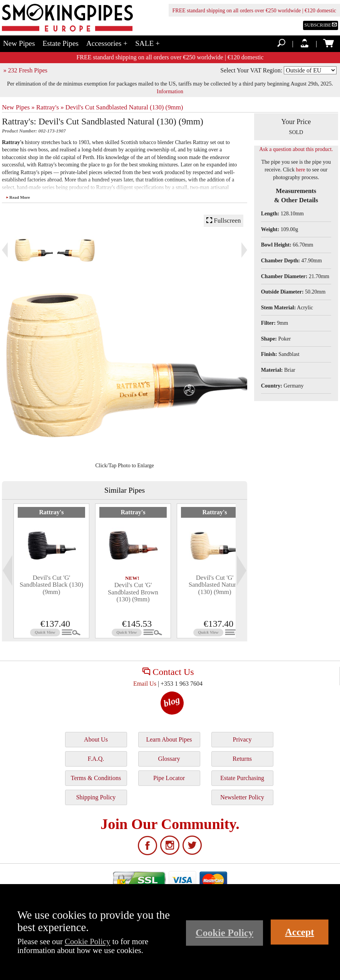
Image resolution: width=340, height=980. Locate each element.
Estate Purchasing (242, 778)
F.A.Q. (96, 759)
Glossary (169, 759)
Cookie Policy (87, 941)
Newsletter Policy (242, 797)
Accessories (107, 43)
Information (170, 91)
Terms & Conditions (96, 778)
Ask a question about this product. (296, 149)
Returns (242, 759)
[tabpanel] (51, 571)
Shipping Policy (96, 797)
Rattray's (52, 512)
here (300, 170)
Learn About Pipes (169, 739)
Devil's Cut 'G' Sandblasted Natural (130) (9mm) (215, 585)
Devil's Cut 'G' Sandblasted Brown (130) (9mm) (133, 592)
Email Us (145, 684)
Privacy (242, 739)
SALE (147, 43)
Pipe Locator (169, 778)
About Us (96, 739)
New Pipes (19, 43)
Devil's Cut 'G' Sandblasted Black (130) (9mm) (51, 585)
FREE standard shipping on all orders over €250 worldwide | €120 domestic (254, 11)
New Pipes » (18, 107)
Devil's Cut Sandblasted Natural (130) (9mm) (124, 107)
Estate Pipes (61, 43)
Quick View (45, 632)
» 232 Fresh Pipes (25, 70)
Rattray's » (50, 107)
